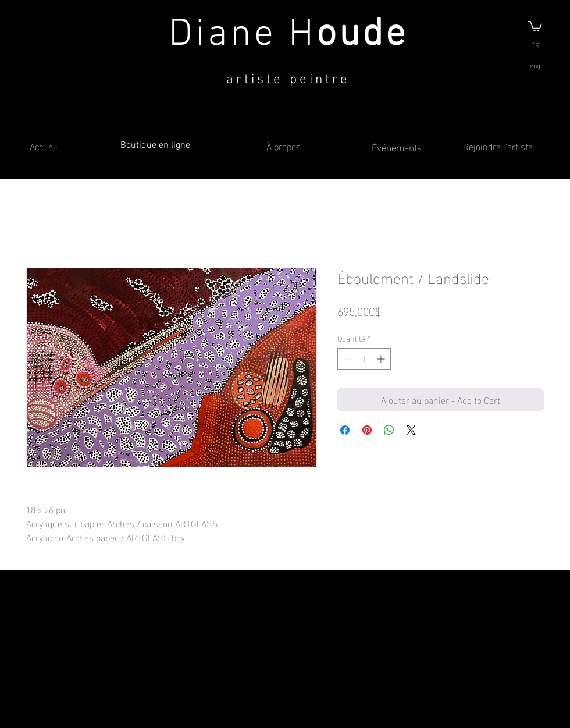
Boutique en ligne (155, 145)
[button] (535, 26)
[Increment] (382, 359)
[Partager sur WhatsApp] (389, 430)
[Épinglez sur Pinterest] (367, 430)
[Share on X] (411, 430)
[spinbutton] (364, 359)
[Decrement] (346, 359)
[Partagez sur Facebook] (345, 430)
